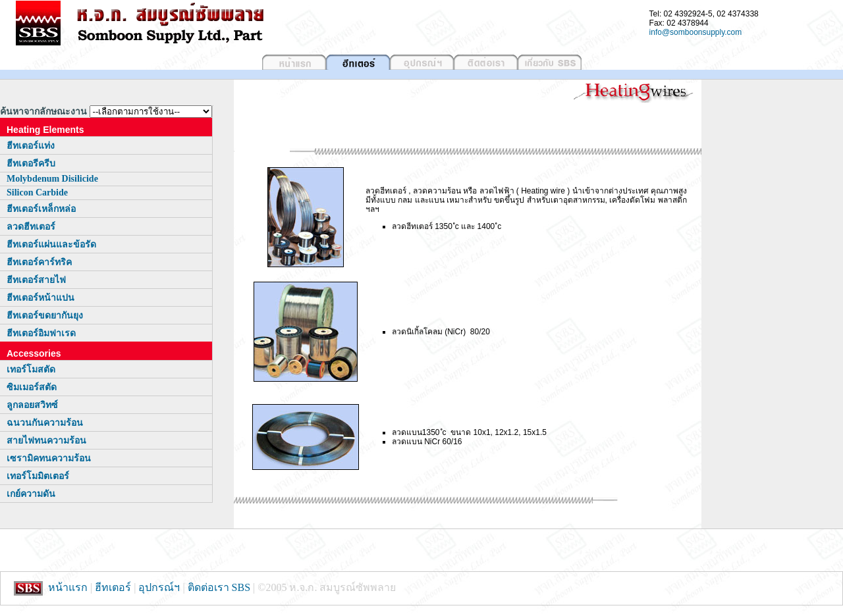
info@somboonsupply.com (696, 32)
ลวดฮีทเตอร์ (31, 227)
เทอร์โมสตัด (31, 370)
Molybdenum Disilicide (52, 179)
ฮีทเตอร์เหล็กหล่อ (41, 209)
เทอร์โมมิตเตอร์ (38, 476)
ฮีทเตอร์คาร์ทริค (39, 262)
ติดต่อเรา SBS (220, 587)
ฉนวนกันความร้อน (45, 423)
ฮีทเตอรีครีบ (31, 164)
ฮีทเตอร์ (113, 587)
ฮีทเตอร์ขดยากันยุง (45, 316)
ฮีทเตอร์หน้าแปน (41, 298)
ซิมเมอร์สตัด (32, 387)
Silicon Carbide (37, 192)
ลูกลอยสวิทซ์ (32, 405)
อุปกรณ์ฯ (159, 587)
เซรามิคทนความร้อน (49, 458)
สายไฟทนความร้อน (46, 441)
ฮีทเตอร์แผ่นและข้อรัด (51, 244)
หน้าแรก (68, 587)
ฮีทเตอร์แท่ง (31, 146)
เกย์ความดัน (31, 494)
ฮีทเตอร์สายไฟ (36, 280)
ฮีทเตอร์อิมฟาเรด (41, 333)
